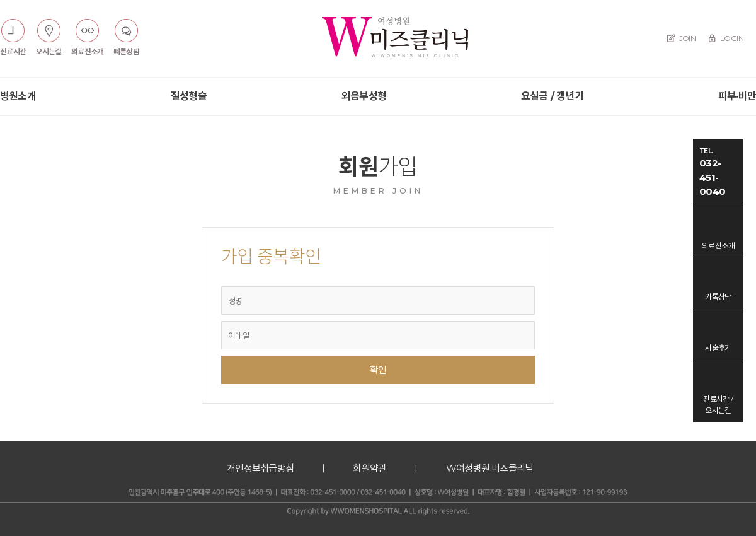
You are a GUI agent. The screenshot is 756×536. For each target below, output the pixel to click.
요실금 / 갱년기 (552, 96)
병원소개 (18, 96)
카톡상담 (718, 297)
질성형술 (189, 96)
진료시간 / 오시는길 (718, 405)
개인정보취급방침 (260, 468)
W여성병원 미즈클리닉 (490, 468)
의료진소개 (718, 246)
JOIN (681, 38)
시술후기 (718, 348)
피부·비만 (737, 96)
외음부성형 (364, 96)
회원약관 (369, 468)
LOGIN (726, 38)
